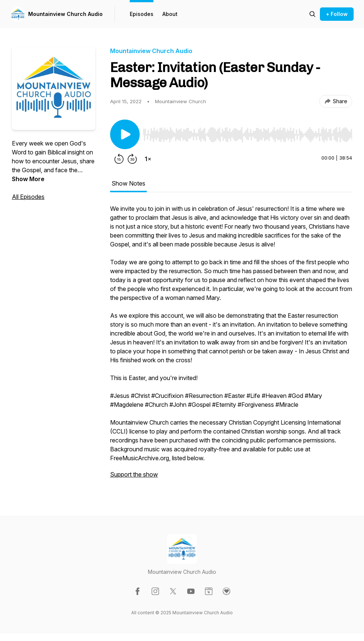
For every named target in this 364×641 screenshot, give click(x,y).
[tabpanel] (231, 345)
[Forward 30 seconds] (132, 159)
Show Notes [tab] (128, 183)
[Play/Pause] (125, 134)
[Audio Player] (247, 133)
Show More (28, 179)
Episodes (142, 14)
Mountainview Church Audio (65, 14)
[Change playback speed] (148, 159)
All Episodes (28, 197)
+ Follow (337, 14)
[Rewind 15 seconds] (119, 159)
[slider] (247, 135)
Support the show (134, 474)
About (170, 14)
